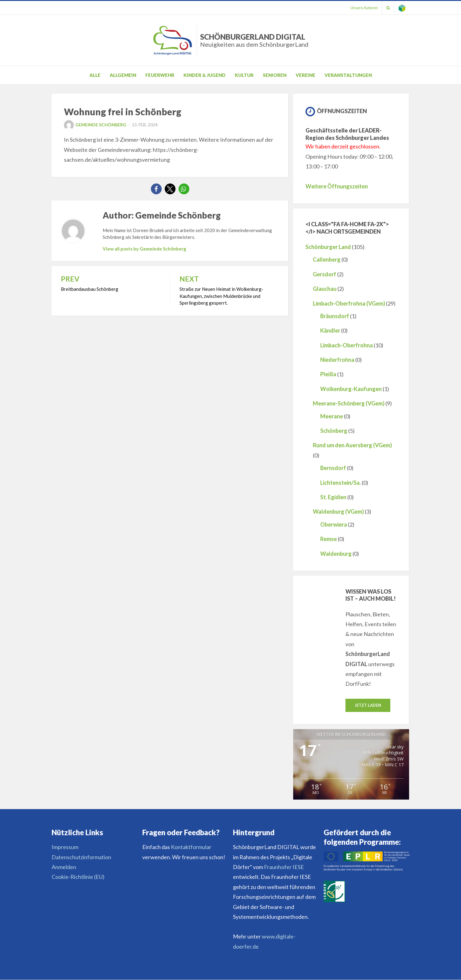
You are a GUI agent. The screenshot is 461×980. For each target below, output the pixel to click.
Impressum (65, 847)
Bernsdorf (333, 468)
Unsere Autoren (362, 8)
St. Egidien (333, 497)
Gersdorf (325, 274)
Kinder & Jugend (205, 75)
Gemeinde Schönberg (95, 125)
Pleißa (328, 374)
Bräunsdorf (335, 316)
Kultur (244, 75)
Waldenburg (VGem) (338, 512)
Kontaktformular (191, 847)
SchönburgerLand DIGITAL (254, 40)
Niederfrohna (337, 360)
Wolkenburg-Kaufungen (351, 389)
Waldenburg (336, 554)
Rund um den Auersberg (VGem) (352, 445)
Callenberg (327, 259)
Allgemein (123, 75)
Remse (329, 539)
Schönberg (334, 431)
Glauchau (325, 289)
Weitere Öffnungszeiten (337, 186)
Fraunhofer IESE (284, 867)
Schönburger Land (328, 247)
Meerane (332, 416)
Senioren (275, 75)
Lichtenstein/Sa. (341, 483)
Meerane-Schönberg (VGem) (349, 403)
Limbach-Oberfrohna (347, 345)
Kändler (330, 330)
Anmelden (64, 867)
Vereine (305, 75)
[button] (156, 189)
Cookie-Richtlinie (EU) (78, 877)
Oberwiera (334, 524)
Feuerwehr (160, 75)
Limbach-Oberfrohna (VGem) (349, 303)
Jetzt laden (368, 705)
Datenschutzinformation (81, 857)
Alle (95, 75)
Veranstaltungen (348, 75)
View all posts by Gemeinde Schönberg (144, 249)
